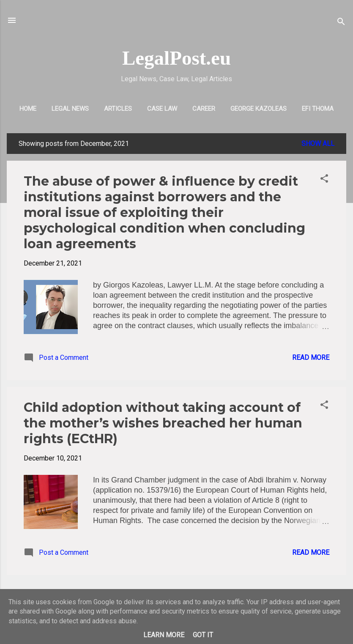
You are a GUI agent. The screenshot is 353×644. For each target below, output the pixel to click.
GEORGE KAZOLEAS (259, 109)
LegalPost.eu (176, 58)
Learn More (164, 635)
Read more (311, 358)
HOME (28, 109)
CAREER (204, 109)
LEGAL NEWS (70, 109)
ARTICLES (118, 109)
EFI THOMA (318, 109)
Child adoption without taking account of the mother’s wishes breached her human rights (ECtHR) (163, 423)
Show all (318, 144)
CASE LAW (162, 109)
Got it (203, 635)
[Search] (341, 23)
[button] (324, 180)
